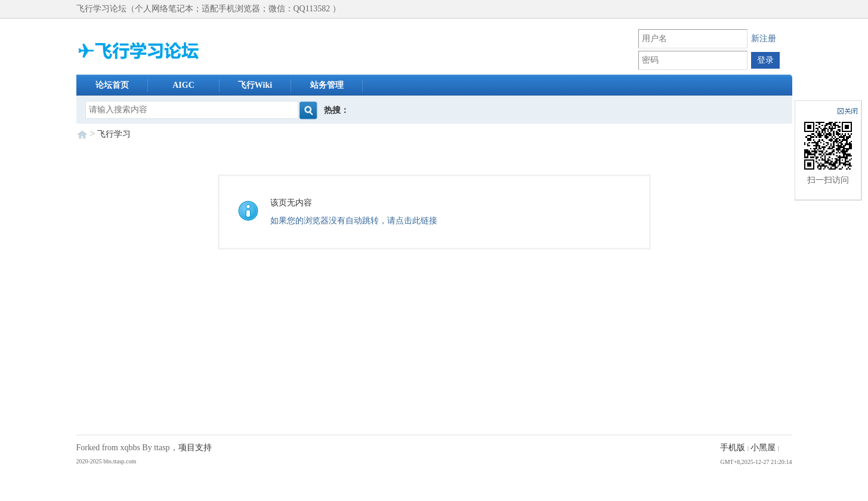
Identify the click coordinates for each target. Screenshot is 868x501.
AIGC (183, 85)
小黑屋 (763, 448)
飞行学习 (114, 134)
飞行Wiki (255, 85)
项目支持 (195, 448)
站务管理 (327, 85)
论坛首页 (112, 85)
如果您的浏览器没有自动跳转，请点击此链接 (354, 221)
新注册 (764, 39)
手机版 (733, 448)
